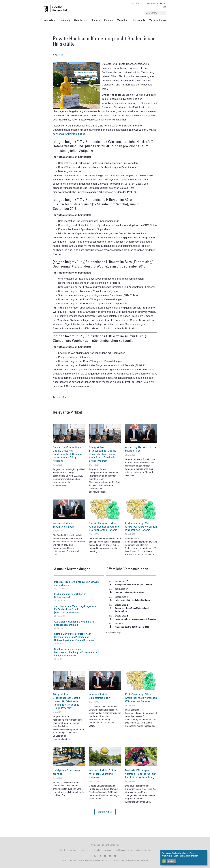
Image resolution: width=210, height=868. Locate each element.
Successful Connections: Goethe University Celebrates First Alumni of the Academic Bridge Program (68, 454)
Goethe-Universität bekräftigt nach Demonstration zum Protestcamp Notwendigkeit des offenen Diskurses (74, 637)
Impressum (106, 860)
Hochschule (139, 20)
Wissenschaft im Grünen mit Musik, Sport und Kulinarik (103, 774)
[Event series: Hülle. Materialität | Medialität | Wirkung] (127, 597)
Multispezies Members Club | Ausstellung (133, 584)
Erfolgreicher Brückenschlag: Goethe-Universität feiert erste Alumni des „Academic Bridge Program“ (103, 454)
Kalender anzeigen (114, 633)
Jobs (58, 397)
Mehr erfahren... (193, 856)
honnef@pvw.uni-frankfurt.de (69, 134)
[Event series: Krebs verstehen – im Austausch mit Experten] (127, 616)
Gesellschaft (81, 20)
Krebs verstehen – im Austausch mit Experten (135, 619)
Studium (96, 20)
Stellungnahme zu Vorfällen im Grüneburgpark (70, 596)
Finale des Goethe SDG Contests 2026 (132, 627)
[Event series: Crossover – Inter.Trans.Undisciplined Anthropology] (127, 605)
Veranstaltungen (158, 20)
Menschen (123, 20)
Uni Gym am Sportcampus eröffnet (68, 772)
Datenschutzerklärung (122, 860)
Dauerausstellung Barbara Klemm (130, 592)
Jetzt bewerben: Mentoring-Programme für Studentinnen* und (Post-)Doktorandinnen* (75, 609)
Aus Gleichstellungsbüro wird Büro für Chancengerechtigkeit (74, 623)
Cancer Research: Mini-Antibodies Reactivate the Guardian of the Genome (104, 526)
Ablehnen (171, 861)
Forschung (64, 20)
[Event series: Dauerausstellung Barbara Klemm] (127, 589)
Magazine (136, 3)
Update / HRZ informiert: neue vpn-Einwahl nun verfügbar (77, 583)
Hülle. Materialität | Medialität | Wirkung (132, 600)
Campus (108, 20)
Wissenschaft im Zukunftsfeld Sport (63, 525)
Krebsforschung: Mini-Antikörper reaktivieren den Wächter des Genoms (141, 526)
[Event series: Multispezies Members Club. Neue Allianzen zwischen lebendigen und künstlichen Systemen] (127, 581)
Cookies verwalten (140, 860)
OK (164, 861)
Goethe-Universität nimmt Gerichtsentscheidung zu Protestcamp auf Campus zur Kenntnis (77, 652)
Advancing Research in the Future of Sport (141, 449)
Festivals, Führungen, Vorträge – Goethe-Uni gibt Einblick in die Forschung (141, 774)
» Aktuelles (49, 20)
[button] (105, 812)
